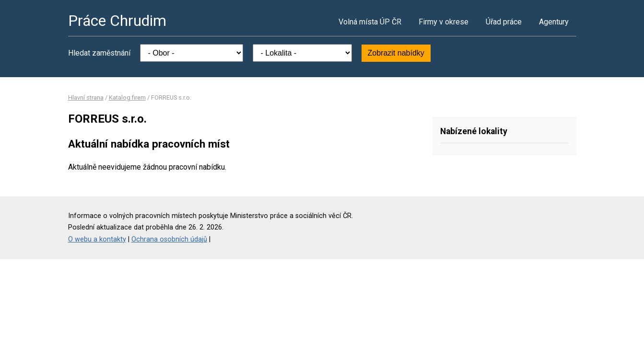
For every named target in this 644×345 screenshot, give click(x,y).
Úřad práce (504, 22)
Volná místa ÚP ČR (370, 22)
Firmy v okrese (444, 22)
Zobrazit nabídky (396, 53)
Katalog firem (127, 98)
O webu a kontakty (97, 239)
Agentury (554, 22)
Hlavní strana (86, 98)
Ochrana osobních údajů (169, 239)
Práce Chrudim (117, 21)
